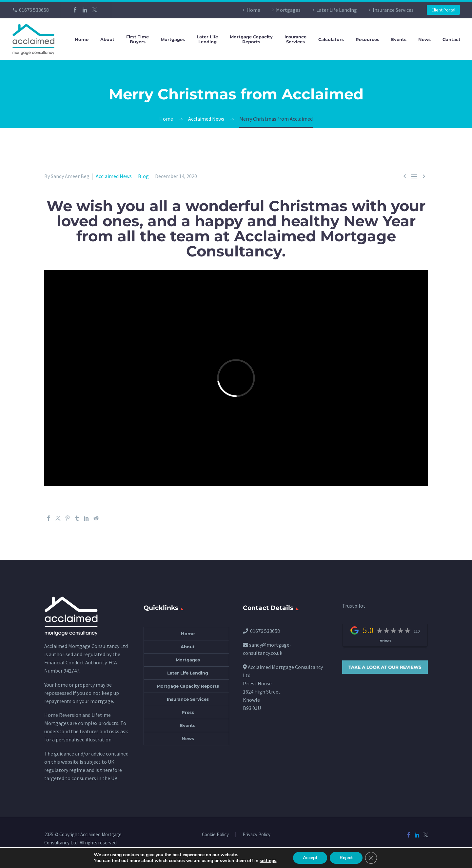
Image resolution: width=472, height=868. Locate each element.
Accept (310, 858)
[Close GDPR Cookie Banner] (371, 858)
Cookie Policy (215, 835)
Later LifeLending (207, 39)
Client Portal (443, 10)
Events (399, 40)
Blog (143, 176)
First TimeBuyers (138, 39)
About (107, 40)
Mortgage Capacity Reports (188, 686)
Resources (367, 40)
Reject (346, 858)
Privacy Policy (256, 835)
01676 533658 (34, 10)
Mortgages (288, 10)
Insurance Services (393, 10)
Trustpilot (354, 606)
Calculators (331, 40)
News (424, 40)
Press (188, 712)
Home (253, 10)
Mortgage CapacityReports (251, 39)
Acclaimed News (114, 176)
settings (268, 861)
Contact (452, 40)
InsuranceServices (295, 39)
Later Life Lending (337, 10)
